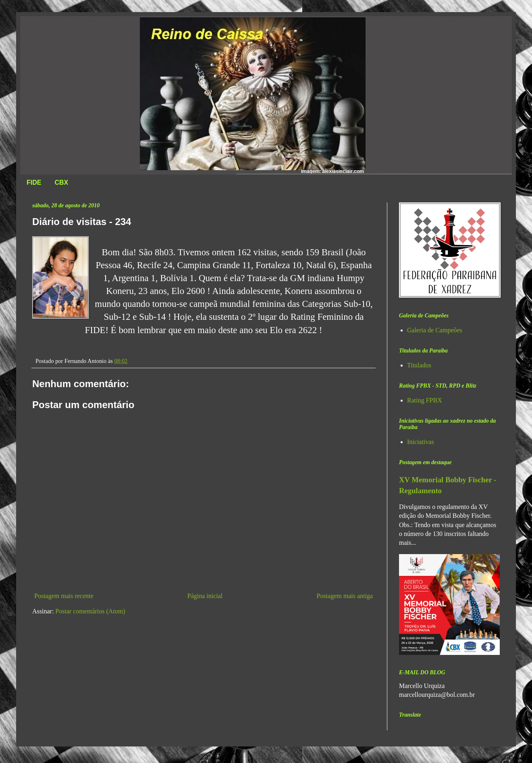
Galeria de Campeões (435, 330)
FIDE (34, 182)
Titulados (419, 365)
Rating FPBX (425, 400)
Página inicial (205, 596)
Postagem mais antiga (345, 596)
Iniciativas (421, 442)
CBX (61, 182)
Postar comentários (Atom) (90, 611)
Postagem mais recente (64, 596)
